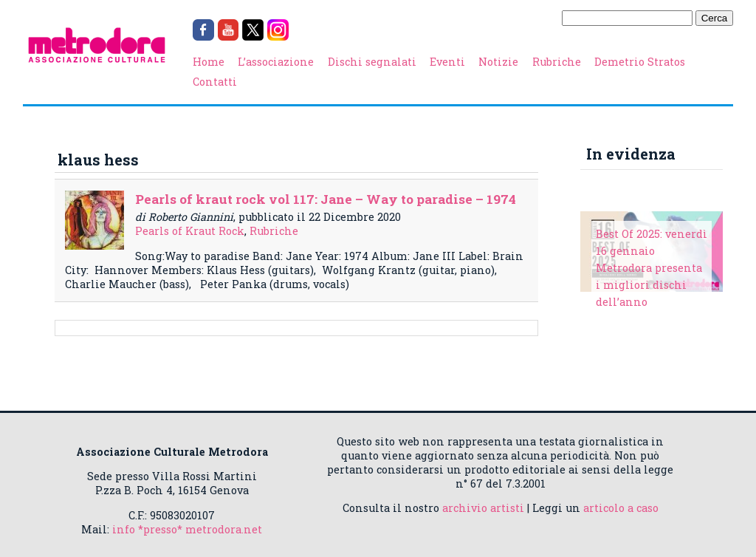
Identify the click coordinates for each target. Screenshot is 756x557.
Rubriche (557, 62)
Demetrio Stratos (640, 62)
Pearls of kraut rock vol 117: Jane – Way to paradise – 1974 (326, 199)
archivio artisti (483, 508)
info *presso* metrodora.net (187, 529)
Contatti (215, 82)
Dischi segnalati (372, 62)
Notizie (498, 62)
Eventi (447, 62)
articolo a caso (621, 508)
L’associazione (276, 62)
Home (209, 62)
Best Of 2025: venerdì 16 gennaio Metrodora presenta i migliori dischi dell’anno (652, 268)
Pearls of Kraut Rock (190, 231)
